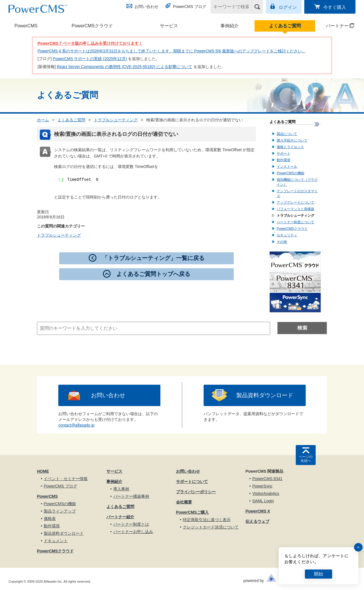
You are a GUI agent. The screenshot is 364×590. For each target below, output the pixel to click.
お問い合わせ (146, 7)
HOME (43, 471)
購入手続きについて (292, 140)
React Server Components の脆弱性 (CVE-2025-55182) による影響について (125, 67)
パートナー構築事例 (131, 496)
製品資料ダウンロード (265, 395)
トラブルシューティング (116, 120)
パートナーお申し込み (133, 532)
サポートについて (192, 482)
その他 (282, 242)
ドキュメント (56, 541)
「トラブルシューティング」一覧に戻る (153, 258)
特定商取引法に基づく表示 (207, 520)
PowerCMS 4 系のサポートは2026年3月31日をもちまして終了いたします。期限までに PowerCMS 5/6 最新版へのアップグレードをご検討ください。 (172, 51)
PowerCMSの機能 (290, 173)
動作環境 (284, 160)
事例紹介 (229, 26)
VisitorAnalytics (266, 493)
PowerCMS (26, 26)
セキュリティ (287, 235)
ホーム (43, 120)
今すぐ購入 (335, 7)
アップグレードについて (295, 202)
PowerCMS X (258, 511)
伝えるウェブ (257, 521)
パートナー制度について (295, 222)
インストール (287, 167)
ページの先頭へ (306, 459)
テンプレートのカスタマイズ (297, 193)
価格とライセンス (290, 147)
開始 (318, 574)
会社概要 (184, 502)
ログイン (288, 7)
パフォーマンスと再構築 (295, 209)
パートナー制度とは (131, 524)
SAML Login (263, 501)
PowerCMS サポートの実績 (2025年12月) (90, 59)
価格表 (50, 519)
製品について (287, 134)
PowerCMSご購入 (192, 512)
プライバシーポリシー (196, 492)
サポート (284, 153)
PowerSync (262, 486)
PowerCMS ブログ (190, 7)
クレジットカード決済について (211, 527)
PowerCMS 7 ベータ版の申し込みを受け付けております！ (90, 43)
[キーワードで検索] (233, 7)
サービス (169, 26)
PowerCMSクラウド (92, 26)
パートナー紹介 (120, 517)
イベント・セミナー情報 (66, 479)
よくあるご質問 (285, 26)
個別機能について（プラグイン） (297, 182)
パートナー (335, 26)
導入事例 (121, 489)
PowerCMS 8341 (267, 479)
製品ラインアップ (60, 511)
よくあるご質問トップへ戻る (153, 274)
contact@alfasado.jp (76, 425)
